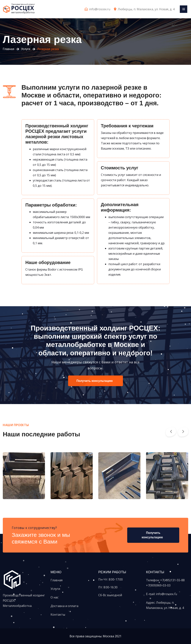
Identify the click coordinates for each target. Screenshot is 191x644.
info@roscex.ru (100, 9)
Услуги (26, 49)
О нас (54, 597)
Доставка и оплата (64, 606)
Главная (8, 49)
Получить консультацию (95, 381)
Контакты (58, 614)
